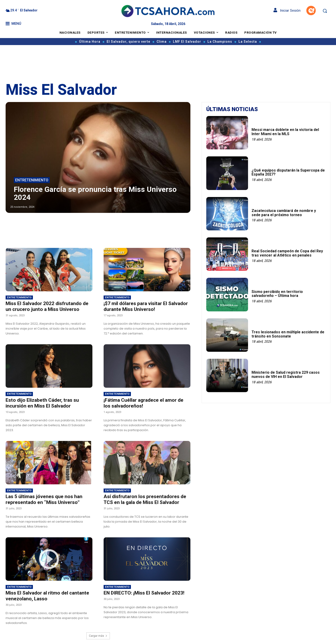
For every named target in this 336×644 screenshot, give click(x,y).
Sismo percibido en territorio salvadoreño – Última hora (277, 294)
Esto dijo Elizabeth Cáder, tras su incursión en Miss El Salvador (42, 403)
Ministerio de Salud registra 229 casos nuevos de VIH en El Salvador (286, 375)
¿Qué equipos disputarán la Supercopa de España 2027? (288, 172)
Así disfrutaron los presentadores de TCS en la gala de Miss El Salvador (145, 499)
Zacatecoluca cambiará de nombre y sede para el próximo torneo (284, 213)
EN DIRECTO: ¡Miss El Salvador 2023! (144, 593)
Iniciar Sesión (287, 11)
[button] (325, 11)
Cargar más (98, 636)
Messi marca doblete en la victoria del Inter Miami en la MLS (285, 132)
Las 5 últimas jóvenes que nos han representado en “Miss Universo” (44, 499)
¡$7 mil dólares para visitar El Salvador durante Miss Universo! (146, 306)
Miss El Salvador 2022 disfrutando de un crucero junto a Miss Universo (47, 306)
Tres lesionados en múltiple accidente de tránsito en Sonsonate (288, 334)
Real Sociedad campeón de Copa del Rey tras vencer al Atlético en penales (287, 253)
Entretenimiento (32, 180)
